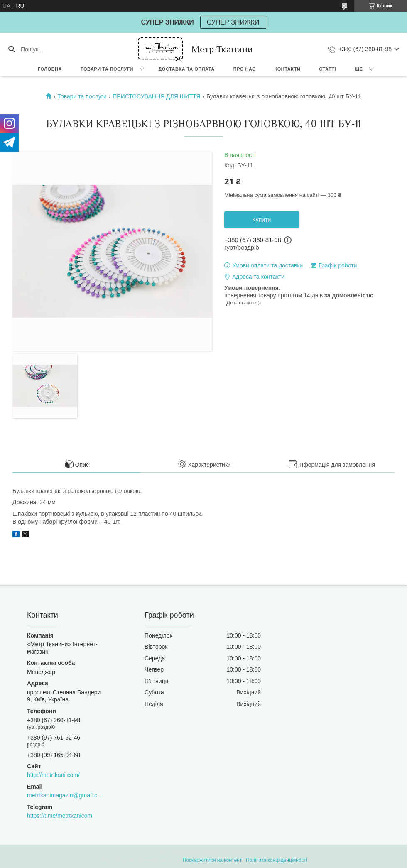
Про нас (245, 69)
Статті (327, 69)
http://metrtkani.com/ (53, 775)
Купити (262, 220)
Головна (50, 69)
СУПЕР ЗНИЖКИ (233, 22)
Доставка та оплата (187, 69)
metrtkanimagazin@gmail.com (65, 795)
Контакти (288, 69)
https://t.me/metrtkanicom (60, 816)
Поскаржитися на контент (212, 860)
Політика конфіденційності (277, 860)
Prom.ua (242, 853)
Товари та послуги (107, 69)
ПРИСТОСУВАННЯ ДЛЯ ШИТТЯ (156, 96)
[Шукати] (11, 49)
